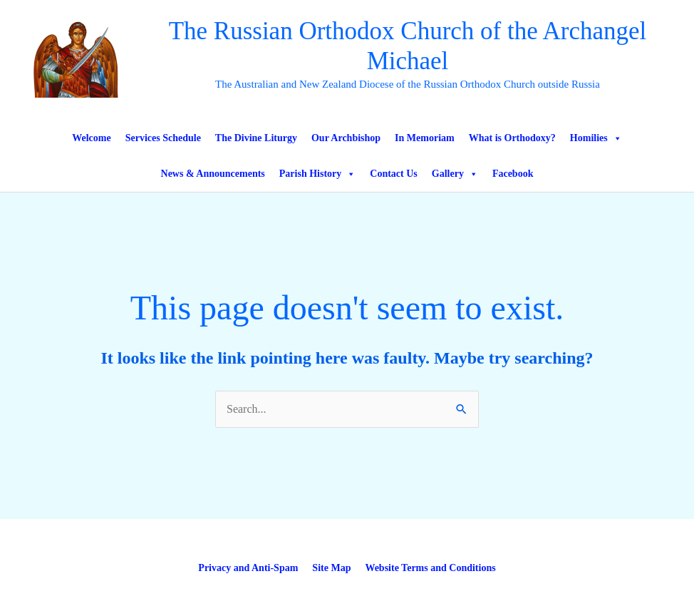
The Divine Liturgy (256, 138)
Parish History (318, 174)
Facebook (513, 174)
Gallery (455, 174)
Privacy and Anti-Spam (248, 568)
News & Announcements (213, 174)
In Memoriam (425, 138)
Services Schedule (163, 138)
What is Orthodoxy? (512, 138)
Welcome (91, 138)
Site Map (331, 568)
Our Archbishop (346, 138)
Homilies (596, 138)
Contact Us (394, 174)
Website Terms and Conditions (430, 568)
